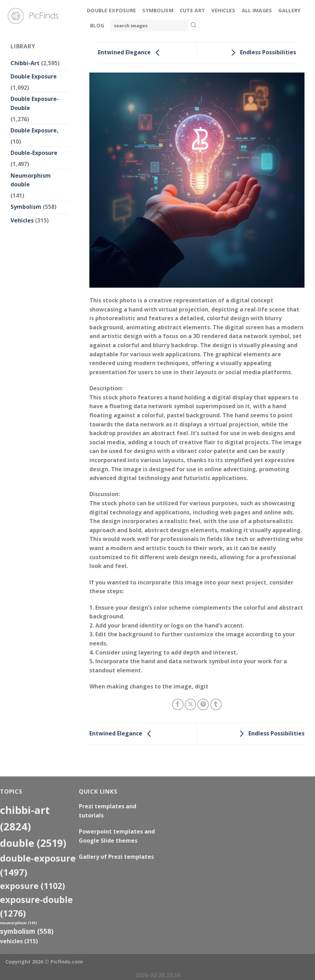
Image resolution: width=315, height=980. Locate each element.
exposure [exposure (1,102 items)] (33, 886)
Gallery (289, 10)
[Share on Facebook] (178, 704)
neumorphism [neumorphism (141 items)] (18, 923)
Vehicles (223, 10)
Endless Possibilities (262, 53)
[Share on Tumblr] (216, 704)
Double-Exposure (34, 153)
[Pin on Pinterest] (203, 704)
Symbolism (158, 10)
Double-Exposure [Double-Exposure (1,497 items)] (38, 865)
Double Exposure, (35, 130)
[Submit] (193, 26)
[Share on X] (190, 704)
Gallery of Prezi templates (116, 857)
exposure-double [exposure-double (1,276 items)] (36, 906)
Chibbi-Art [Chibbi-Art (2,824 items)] (25, 818)
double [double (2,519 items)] (33, 843)
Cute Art (192, 10)
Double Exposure (111, 10)
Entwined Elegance (131, 53)
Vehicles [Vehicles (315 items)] (19, 941)
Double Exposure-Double (35, 103)
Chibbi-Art (25, 63)
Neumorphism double (31, 180)
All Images (257, 10)
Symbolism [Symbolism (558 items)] (27, 931)
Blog (97, 25)
